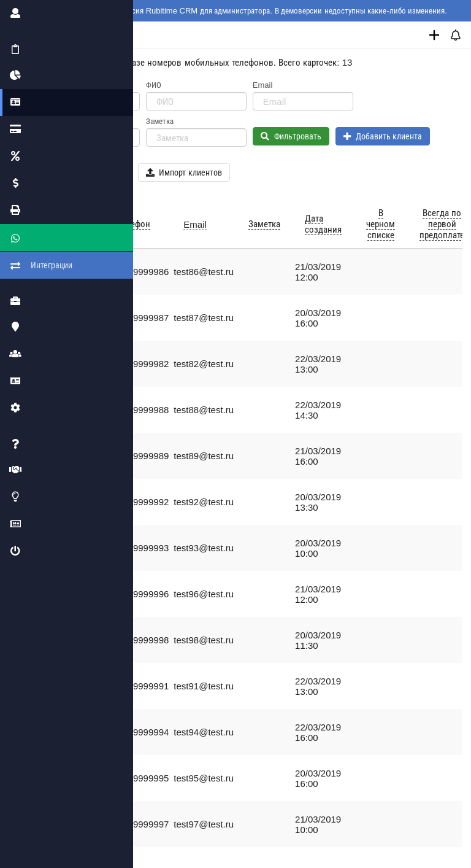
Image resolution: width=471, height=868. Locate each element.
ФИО (154, 85)
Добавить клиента (383, 136)
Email (263, 85)
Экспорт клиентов (86, 172)
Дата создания (323, 224)
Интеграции (24, 255)
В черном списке (381, 224)
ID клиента (58, 85)
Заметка (160, 121)
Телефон (54, 121)
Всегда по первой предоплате (442, 224)
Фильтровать (291, 136)
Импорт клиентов (184, 172)
